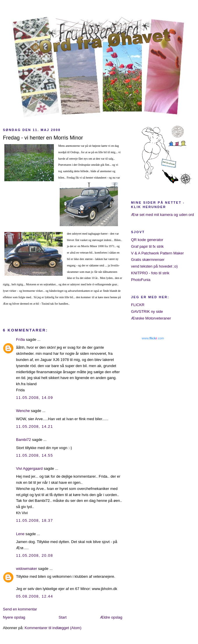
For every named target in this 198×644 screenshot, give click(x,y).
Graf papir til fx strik (147, 246)
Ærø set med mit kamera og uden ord (162, 215)
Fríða (20, 340)
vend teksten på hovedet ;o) (154, 266)
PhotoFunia (141, 280)
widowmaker (26, 569)
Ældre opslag (111, 617)
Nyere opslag (14, 617)
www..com (153, 338)
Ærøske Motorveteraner (151, 318)
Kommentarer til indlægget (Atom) (53, 628)
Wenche (23, 411)
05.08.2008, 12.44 (35, 596)
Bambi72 (23, 440)
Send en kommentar (20, 609)
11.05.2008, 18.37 (35, 520)
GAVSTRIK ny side (147, 311)
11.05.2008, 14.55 (35, 455)
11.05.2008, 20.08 (35, 555)
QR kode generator (147, 240)
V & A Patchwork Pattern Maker (157, 253)
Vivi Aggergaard (29, 468)
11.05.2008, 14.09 (35, 398)
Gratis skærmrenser (148, 260)
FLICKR (138, 305)
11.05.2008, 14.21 (35, 426)
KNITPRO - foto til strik (150, 273)
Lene (20, 534)
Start (62, 617)
